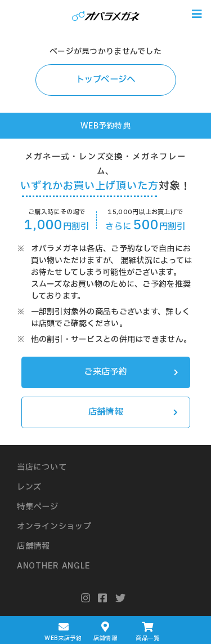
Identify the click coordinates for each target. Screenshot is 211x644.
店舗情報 (133, 412)
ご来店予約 (131, 372)
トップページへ (106, 80)
